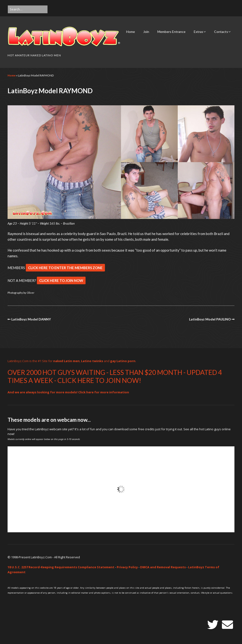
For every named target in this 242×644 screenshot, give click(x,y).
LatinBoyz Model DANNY (31, 319)
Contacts (221, 32)
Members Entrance (171, 32)
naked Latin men (66, 361)
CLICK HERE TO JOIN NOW (61, 280)
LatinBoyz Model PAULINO (210, 319)
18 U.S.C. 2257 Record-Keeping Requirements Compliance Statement (61, 567)
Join (146, 32)
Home (131, 32)
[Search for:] (28, 9)
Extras (199, 32)
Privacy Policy (127, 567)
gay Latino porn (123, 361)
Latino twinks (92, 361)
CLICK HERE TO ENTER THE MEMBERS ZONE (65, 268)
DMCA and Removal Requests (163, 567)
